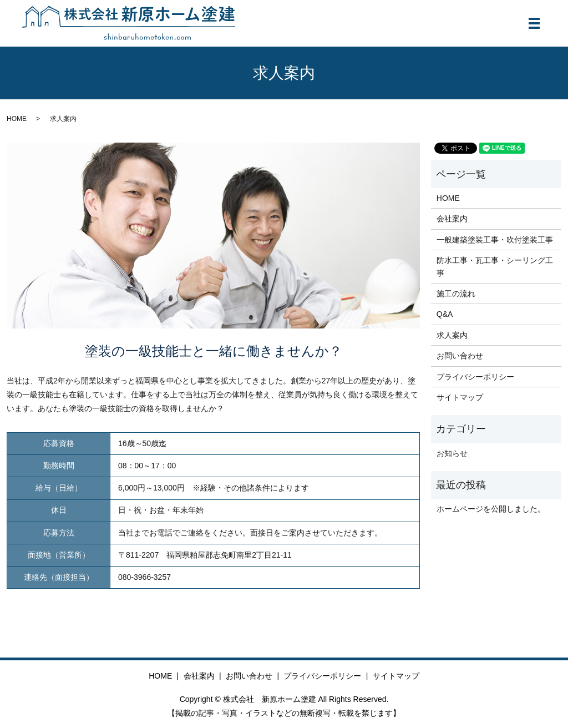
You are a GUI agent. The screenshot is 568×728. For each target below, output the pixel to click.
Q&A (445, 314)
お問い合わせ (460, 356)
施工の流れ (456, 294)
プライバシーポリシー (475, 377)
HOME (17, 119)
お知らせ (452, 453)
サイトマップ (460, 397)
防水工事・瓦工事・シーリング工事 (495, 266)
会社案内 (452, 219)
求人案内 (452, 335)
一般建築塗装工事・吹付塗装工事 (495, 240)
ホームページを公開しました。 (491, 509)
